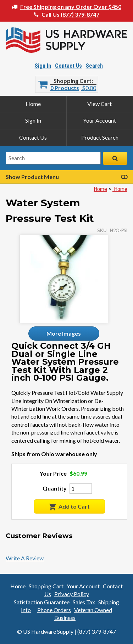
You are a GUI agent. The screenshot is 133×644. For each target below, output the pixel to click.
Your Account (99, 120)
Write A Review (25, 558)
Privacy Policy (72, 594)
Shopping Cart (73, 81)
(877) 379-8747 (80, 14)
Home (33, 104)
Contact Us (68, 66)
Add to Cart (69, 507)
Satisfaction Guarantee (42, 602)
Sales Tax (84, 602)
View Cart (99, 104)
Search (94, 66)
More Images (64, 333)
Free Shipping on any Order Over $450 (71, 7)
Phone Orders (54, 610)
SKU (102, 230)
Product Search (100, 137)
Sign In (43, 66)
